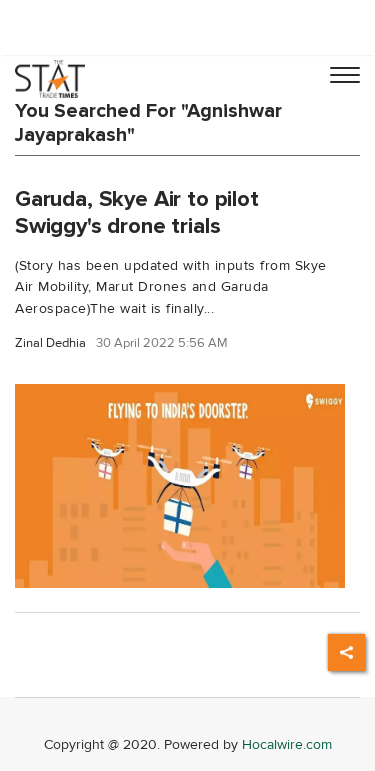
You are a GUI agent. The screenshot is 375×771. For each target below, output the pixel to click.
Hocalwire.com (287, 744)
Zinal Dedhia (50, 343)
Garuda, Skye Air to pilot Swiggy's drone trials (137, 212)
